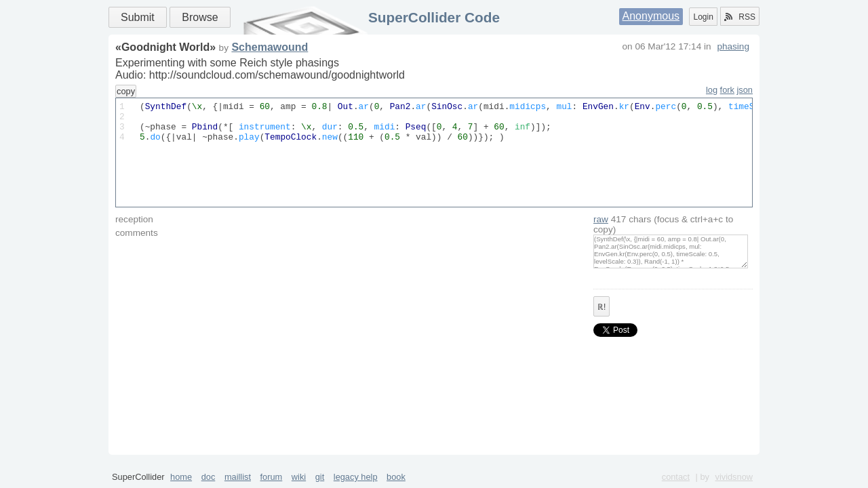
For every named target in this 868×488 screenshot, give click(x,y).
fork (727, 90)
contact (676, 477)
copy (126, 91)
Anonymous (651, 16)
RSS (740, 17)
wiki (299, 477)
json (745, 90)
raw (601, 219)
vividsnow (734, 477)
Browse (200, 17)
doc (209, 477)
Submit (138, 17)
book (396, 477)
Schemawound (270, 47)
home (181, 477)
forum (272, 477)
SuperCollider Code (434, 17)
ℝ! (601, 307)
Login (703, 17)
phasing (733, 46)
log (712, 90)
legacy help (356, 477)
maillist (238, 477)
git (320, 477)
